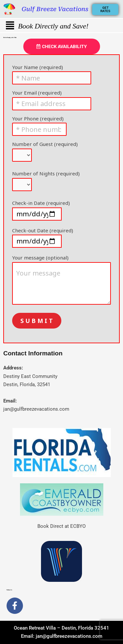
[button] (10, 26)
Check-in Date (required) (61, 210)
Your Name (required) (61, 73)
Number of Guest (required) (61, 152)
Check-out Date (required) (61, 238)
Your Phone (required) (61, 125)
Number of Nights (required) (61, 182)
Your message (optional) (61, 281)
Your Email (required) (61, 99)
